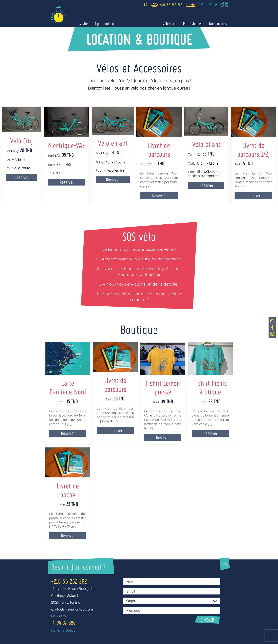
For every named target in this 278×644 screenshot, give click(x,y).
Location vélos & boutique (139, 24)
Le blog (191, 5)
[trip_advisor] (155, 5)
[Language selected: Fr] (145, 5)
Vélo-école (170, 24)
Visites (84, 24)
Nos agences (218, 24)
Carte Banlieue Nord (68, 387)
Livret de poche (68, 490)
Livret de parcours (115, 385)
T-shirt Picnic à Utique (210, 387)
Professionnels (193, 24)
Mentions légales (63, 630)
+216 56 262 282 (69, 581)
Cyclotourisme (105, 24)
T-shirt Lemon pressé (163, 387)
